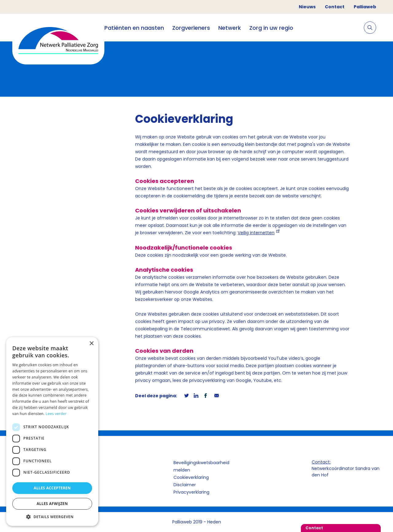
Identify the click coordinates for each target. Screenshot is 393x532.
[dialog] (52, 431)
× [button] (91, 344)
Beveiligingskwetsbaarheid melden (201, 466)
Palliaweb (365, 7)
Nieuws (307, 7)
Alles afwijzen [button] (52, 504)
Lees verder (56, 414)
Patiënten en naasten (134, 28)
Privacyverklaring (191, 492)
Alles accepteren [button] (52, 488)
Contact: (321, 462)
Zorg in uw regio (271, 28)
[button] (52, 517)
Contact (335, 7)
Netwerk (230, 28)
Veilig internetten (256, 233)
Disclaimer (185, 485)
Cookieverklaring (191, 477)
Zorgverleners (191, 28)
